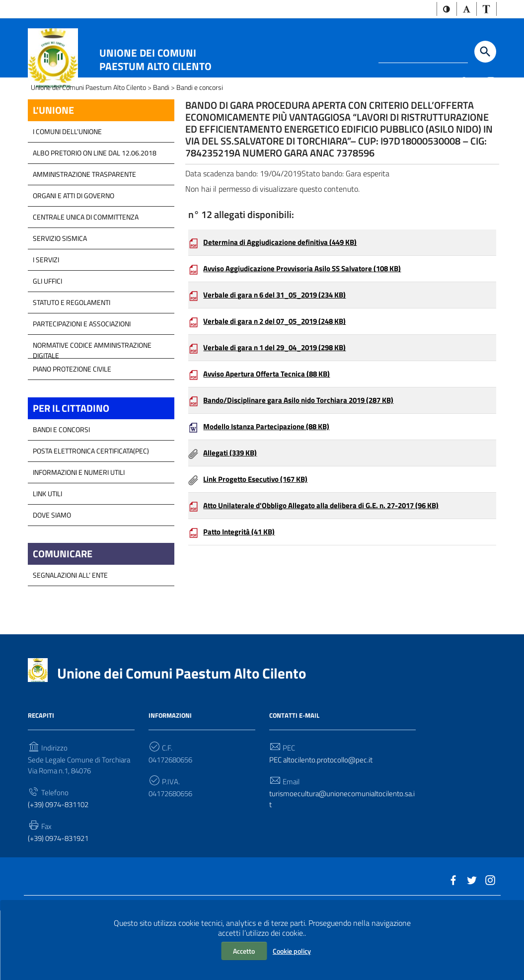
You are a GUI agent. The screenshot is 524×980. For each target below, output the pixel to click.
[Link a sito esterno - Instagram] (490, 82)
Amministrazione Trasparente (84, 230)
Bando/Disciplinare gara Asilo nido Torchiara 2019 (306, 472)
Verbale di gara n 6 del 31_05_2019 (282, 363)
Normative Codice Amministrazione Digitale (92, 404)
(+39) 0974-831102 (62, 867)
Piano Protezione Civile (72, 425)
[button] (443, 10)
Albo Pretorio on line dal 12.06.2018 (95, 209)
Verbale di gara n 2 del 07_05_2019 (282, 390)
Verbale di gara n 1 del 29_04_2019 (282, 418)
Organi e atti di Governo (74, 252)
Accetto (244, 951)
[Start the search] (485, 53)
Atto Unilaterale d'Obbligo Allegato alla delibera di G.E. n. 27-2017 (331, 582)
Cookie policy (292, 951)
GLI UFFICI (47, 337)
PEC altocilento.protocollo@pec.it (324, 820)
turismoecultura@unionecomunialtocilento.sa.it (342, 861)
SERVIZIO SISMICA (60, 294)
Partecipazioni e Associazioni (82, 380)
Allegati (232, 528)
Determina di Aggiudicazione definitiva (286, 307)
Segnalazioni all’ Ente (70, 635)
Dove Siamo (52, 572)
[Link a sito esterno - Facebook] (462, 82)
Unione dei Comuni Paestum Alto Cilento (155, 61)
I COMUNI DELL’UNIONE (67, 188)
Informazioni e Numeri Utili (79, 530)
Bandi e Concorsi (61, 487)
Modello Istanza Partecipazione (271, 500)
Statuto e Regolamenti (72, 358)
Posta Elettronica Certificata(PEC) (91, 508)
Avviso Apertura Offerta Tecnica (272, 445)
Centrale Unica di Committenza (86, 273)
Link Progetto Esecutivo (261, 555)
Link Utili (47, 551)
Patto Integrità (242, 610)
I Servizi (46, 316)
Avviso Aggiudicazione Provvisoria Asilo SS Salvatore (311, 335)
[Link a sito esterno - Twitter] (476, 82)
